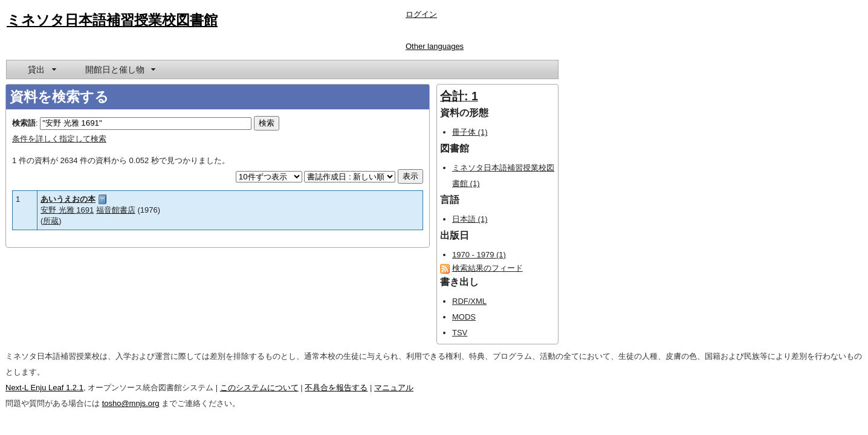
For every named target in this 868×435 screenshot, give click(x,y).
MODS (464, 317)
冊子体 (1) (470, 132)
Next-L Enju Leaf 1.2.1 (44, 388)
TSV (460, 333)
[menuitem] (41, 69)
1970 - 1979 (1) (479, 255)
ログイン (421, 14)
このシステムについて (259, 388)
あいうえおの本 (68, 199)
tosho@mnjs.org (131, 403)
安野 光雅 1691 (67, 210)
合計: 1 (459, 96)
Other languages (435, 46)
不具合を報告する (336, 388)
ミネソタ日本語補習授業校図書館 (112, 20)
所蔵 (51, 221)
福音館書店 (116, 210)
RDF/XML (469, 301)
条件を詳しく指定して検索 (59, 139)
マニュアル (394, 388)
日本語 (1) (470, 219)
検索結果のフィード (487, 268)
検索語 (24, 123)
